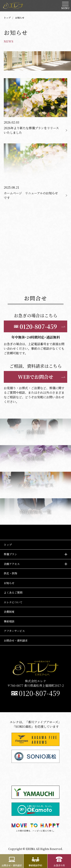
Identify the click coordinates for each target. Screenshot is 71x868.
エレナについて (13, 602)
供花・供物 (10, 573)
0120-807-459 (39, 693)
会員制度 (9, 612)
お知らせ (9, 583)
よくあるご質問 (13, 592)
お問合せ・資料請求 (16, 640)
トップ (7, 18)
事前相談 (9, 621)
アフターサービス (14, 631)
